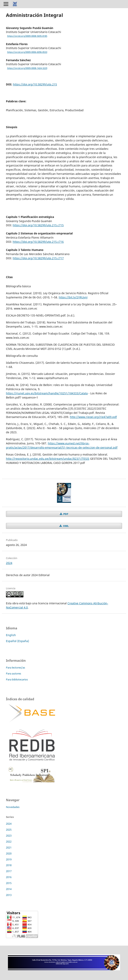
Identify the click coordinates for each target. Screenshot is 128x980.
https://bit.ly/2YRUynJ (73, 297)
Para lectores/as (15, 668)
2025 (9, 830)
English (11, 635)
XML (66, 526)
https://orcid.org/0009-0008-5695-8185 (27, 36)
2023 (9, 836)
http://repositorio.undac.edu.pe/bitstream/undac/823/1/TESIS (48, 459)
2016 (9, 877)
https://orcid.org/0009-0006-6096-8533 (27, 52)
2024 (9, 563)
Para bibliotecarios (17, 679)
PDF (65, 514)
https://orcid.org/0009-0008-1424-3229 (27, 68)
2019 (9, 859)
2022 (9, 842)
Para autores (13, 673)
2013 (9, 895)
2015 (9, 883)
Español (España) (17, 641)
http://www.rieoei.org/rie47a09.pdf (93, 417)
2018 (9, 865)
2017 (9, 871)
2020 (9, 853)
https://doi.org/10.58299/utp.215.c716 (38, 242)
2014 (9, 889)
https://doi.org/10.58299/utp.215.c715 (38, 225)
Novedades (13, 807)
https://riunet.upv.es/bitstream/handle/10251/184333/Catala (47, 393)
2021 (9, 847)
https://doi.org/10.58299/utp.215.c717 (38, 258)
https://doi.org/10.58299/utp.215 (35, 84)
